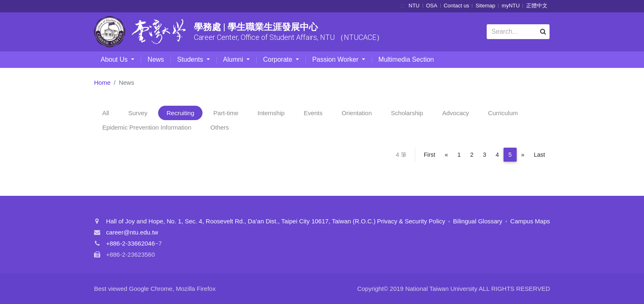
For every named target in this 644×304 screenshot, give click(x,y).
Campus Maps (530, 221)
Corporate (278, 59)
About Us (115, 59)
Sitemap (485, 6)
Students (191, 59)
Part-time (226, 113)
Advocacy (456, 113)
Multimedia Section (406, 59)
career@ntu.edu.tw (132, 232)
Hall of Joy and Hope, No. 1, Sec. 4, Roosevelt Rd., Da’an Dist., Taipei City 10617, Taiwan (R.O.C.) (241, 221)
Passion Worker (336, 59)
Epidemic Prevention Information (147, 127)
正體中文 (537, 6)
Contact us (456, 6)
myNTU (511, 6)
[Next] (523, 155)
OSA (431, 6)
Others (220, 127)
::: (402, 6)
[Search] (518, 32)
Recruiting (180, 113)
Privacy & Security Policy (411, 221)
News (156, 59)
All (106, 113)
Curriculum (503, 113)
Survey (138, 113)
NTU (414, 6)
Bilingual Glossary (478, 221)
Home (102, 82)
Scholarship (407, 113)
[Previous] (446, 155)
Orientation (357, 113)
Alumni (234, 59)
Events (313, 113)
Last (539, 155)
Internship (271, 113)
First (430, 155)
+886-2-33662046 (130, 243)
